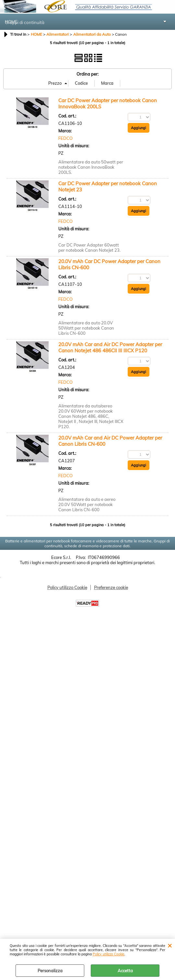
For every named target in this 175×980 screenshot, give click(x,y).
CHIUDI (170, 945)
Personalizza (50, 971)
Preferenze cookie (111, 587)
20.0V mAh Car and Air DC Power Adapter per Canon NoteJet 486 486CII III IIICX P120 (110, 347)
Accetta (125, 971)
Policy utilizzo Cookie (109, 954)
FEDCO (65, 138)
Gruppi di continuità (25, 22)
